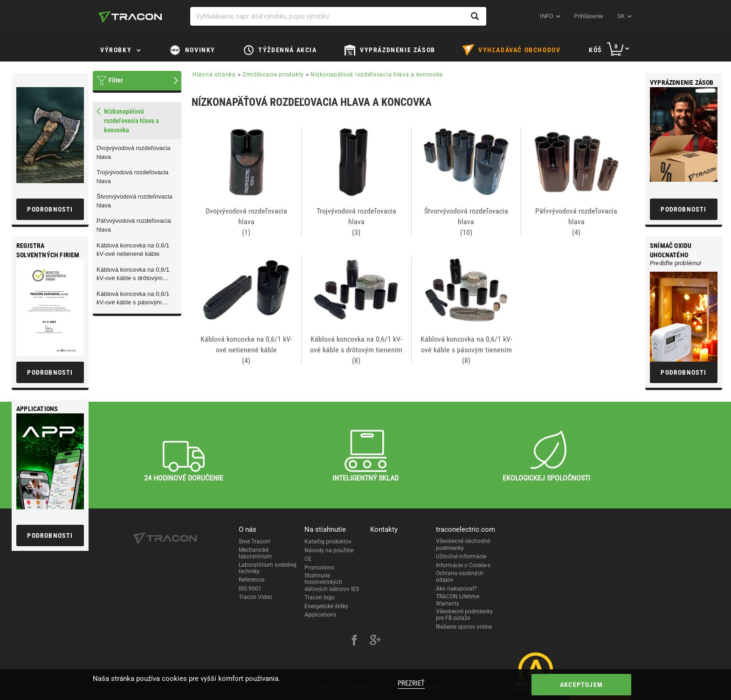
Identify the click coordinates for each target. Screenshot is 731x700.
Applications (320, 615)
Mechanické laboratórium (255, 553)
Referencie (252, 580)
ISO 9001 (250, 589)
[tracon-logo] (130, 17)
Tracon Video (255, 597)
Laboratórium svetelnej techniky (268, 568)
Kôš (596, 50)
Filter (116, 80)
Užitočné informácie (461, 556)
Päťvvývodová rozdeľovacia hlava (134, 225)
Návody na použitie (329, 550)
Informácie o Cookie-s (463, 565)
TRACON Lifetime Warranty (458, 600)
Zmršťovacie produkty (273, 75)
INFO (547, 16)
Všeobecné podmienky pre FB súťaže (464, 615)
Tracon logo (320, 597)
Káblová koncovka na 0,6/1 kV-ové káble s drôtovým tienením (133, 275)
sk (621, 16)
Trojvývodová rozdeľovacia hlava (132, 177)
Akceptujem (581, 685)
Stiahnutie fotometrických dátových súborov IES (332, 582)
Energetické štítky (326, 606)
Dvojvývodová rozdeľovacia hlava (133, 152)
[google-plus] (375, 641)
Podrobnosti (683, 209)
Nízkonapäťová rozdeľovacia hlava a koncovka (377, 75)
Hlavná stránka (214, 75)
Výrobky (116, 50)
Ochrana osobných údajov (460, 576)
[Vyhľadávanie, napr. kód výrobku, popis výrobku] (338, 16)
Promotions (319, 568)
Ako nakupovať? (456, 589)
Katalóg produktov (328, 542)
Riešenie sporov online (464, 627)
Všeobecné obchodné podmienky (463, 544)
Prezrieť (411, 683)
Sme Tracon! (255, 542)
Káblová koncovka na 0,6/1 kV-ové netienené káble (133, 250)
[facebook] (354, 641)
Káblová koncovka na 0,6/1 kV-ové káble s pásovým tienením (133, 299)
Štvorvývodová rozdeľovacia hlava (134, 201)
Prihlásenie (589, 16)
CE (308, 559)
